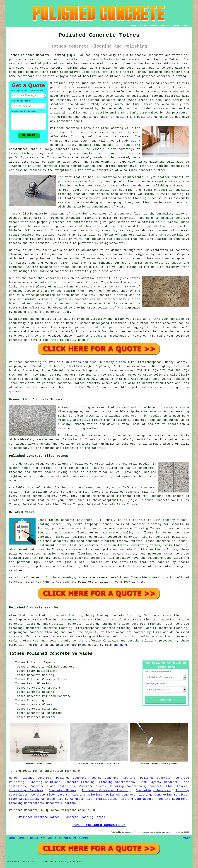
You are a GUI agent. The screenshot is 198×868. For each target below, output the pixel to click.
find (21, 615)
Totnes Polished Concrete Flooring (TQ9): (43, 55)
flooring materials (165, 96)
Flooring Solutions (44, 782)
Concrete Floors (93, 786)
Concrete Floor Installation (93, 799)
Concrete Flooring (120, 778)
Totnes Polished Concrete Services (51, 654)
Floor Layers (149, 782)
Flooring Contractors (116, 782)
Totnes (76, 362)
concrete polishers (153, 375)
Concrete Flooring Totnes (85, 817)
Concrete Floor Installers (53, 786)
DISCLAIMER (181, 26)
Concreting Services (26, 791)
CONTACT (166, 26)
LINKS (143, 26)
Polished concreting (25, 362)
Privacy (187, 838)
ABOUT (154, 26)
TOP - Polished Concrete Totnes (34, 817)
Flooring (84, 838)
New (43, 838)
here (124, 645)
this (140, 582)
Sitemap (11, 838)
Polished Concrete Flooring (106, 791)
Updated (52, 838)
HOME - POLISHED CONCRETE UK (99, 825)
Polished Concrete (36, 778)
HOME (133, 26)
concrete (64, 383)
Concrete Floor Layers (169, 786)
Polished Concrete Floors (78, 778)
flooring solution (112, 637)
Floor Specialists (23, 799)
